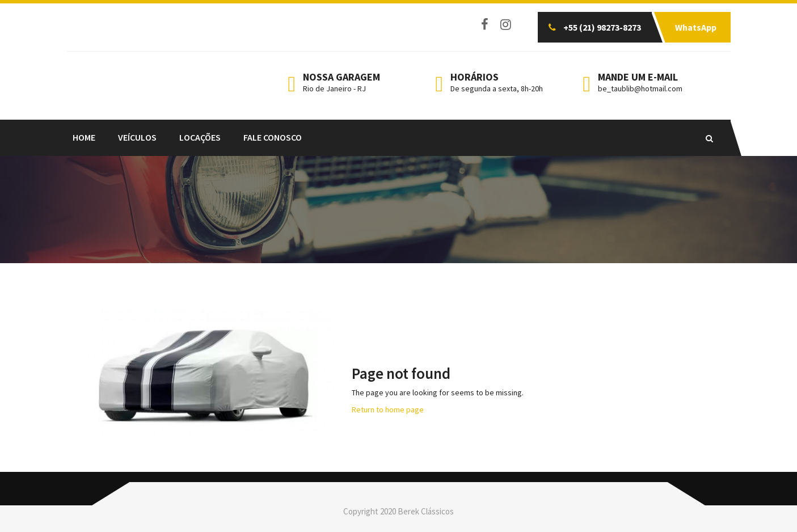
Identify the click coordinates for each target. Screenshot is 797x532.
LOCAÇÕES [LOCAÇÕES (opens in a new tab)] (200, 137)
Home (84, 137)
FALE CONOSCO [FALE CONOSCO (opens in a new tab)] (273, 137)
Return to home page (388, 409)
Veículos (137, 137)
